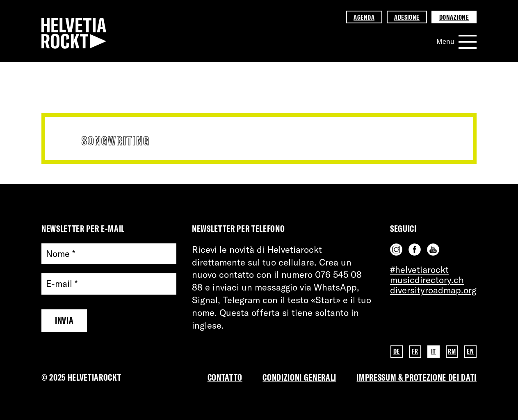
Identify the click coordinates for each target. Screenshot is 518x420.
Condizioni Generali (299, 377)
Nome (60, 254)
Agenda (364, 17)
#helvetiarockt (419, 270)
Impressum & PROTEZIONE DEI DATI (416, 377)
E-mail (62, 284)
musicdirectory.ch (427, 280)
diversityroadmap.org (433, 290)
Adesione (407, 17)
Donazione (454, 17)
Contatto (225, 377)
